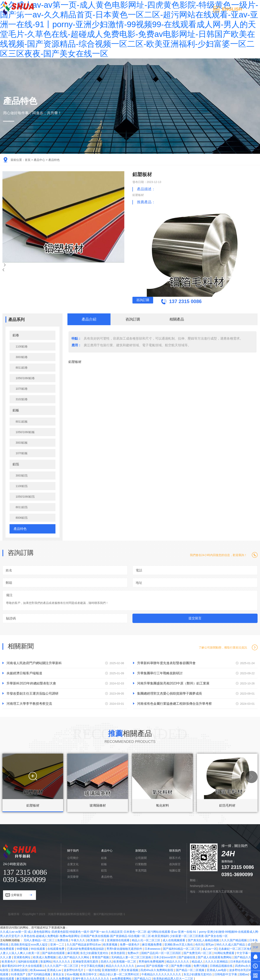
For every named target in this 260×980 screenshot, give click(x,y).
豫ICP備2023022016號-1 (109, 913)
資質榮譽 (73, 876)
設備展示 (73, 870)
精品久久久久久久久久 (120, 965)
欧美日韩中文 (89, 974)
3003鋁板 (22, 442)
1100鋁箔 (22, 485)
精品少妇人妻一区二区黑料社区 (120, 974)
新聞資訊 (178, 9)
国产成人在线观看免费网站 (215, 956)
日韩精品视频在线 (222, 965)
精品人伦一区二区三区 (146, 939)
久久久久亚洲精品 (217, 961)
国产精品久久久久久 (247, 956)
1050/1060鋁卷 (25, 377)
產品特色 (54, 160)
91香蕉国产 (18, 974)
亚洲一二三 (58, 944)
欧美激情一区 (96, 939)
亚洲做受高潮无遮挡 (86, 961)
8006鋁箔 (22, 517)
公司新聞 (141, 857)
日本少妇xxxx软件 (165, 956)
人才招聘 (158, 9)
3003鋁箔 (22, 475)
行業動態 (141, 863)
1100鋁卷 (22, 346)
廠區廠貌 (138, 9)
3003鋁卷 (22, 356)
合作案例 (118, 9)
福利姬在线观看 (28, 961)
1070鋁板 (22, 452)
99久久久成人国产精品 (231, 944)
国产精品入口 (143, 978)
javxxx (140, 965)
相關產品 (177, 318)
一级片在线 (93, 969)
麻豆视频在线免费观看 (31, 978)
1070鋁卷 (22, 388)
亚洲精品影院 (20, 969)
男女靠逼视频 (130, 969)
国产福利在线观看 (54, 952)
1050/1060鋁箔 (25, 496)
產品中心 (98, 9)
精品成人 (198, 961)
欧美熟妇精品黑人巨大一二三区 (174, 978)
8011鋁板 (22, 421)
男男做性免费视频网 (152, 961)
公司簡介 (73, 857)
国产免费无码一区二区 (198, 952)
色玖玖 (199, 944)
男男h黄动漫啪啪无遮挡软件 (125, 948)
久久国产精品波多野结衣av (84, 944)
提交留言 (195, 617)
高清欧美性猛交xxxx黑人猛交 (30, 944)
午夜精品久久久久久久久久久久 (162, 974)
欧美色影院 (118, 952)
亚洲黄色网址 (23, 956)
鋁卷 (16, 334)
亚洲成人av (55, 969)
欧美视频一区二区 (125, 961)
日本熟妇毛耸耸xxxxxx (244, 961)
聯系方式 (175, 857)
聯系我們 (198, 9)
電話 (139, 570)
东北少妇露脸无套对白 (95, 952)
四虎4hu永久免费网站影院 (157, 969)
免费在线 (63, 939)
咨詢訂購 (159, 302)
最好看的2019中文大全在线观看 (22, 965)
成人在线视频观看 (174, 939)
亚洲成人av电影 (217, 969)
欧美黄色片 (9, 961)
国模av (244, 974)
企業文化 (73, 863)
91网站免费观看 (225, 952)
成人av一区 (210, 948)
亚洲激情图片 (110, 969)
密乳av (210, 944)
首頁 (28, 160)
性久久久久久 (62, 961)
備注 (9, 594)
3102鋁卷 (22, 398)
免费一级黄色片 (130, 944)
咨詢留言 (175, 863)
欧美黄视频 (111, 944)
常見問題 (141, 870)
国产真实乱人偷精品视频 (204, 939)
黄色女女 (59, 974)
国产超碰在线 (187, 956)
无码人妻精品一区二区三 (40, 939)
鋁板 (16, 409)
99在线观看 (38, 948)
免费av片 (134, 952)
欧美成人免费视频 (45, 956)
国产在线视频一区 (158, 965)
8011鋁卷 (22, 367)
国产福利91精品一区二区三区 (182, 948)
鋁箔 (16, 463)
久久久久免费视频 (59, 978)
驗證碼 (11, 618)
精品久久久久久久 (178, 961)
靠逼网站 (46, 961)
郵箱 (9, 582)
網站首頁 (58, 9)
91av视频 (72, 974)
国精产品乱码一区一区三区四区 (161, 952)
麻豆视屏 (73, 952)
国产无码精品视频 (39, 974)
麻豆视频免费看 (152, 944)
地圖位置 (175, 870)
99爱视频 (23, 948)
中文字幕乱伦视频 (93, 965)
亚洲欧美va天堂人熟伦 (179, 944)
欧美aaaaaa (38, 969)
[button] (9, 776)
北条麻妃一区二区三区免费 (236, 948)
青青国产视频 (101, 956)
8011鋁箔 (22, 506)
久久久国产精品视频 (234, 939)
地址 (139, 582)
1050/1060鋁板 (25, 431)
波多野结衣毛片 (74, 969)
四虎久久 (106, 961)
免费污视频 (201, 965)
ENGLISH (232, 9)
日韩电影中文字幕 (226, 974)
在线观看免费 (56, 948)
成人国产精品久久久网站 (74, 956)
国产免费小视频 (181, 965)
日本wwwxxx (153, 948)
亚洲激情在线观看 (119, 939)
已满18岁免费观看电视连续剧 (86, 948)
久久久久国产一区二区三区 (62, 965)
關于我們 (78, 9)
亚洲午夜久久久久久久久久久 (91, 978)
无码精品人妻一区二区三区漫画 (131, 956)
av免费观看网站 (122, 978)
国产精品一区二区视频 (191, 969)
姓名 (9, 570)
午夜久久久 (78, 939)
